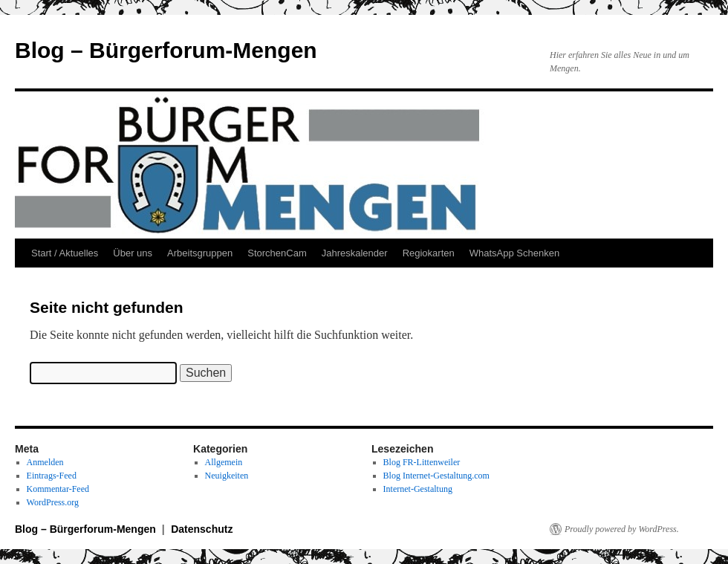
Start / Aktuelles (65, 253)
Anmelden (45, 462)
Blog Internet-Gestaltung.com (436, 476)
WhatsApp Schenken (514, 253)
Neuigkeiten (227, 476)
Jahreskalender (355, 253)
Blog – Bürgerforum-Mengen (166, 50)
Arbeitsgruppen (200, 253)
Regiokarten (429, 253)
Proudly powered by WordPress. (622, 529)
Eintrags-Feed (52, 476)
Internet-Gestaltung (418, 489)
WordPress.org (53, 502)
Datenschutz (202, 529)
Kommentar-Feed (58, 489)
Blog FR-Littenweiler (422, 462)
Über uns (133, 253)
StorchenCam (277, 253)
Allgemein (224, 462)
